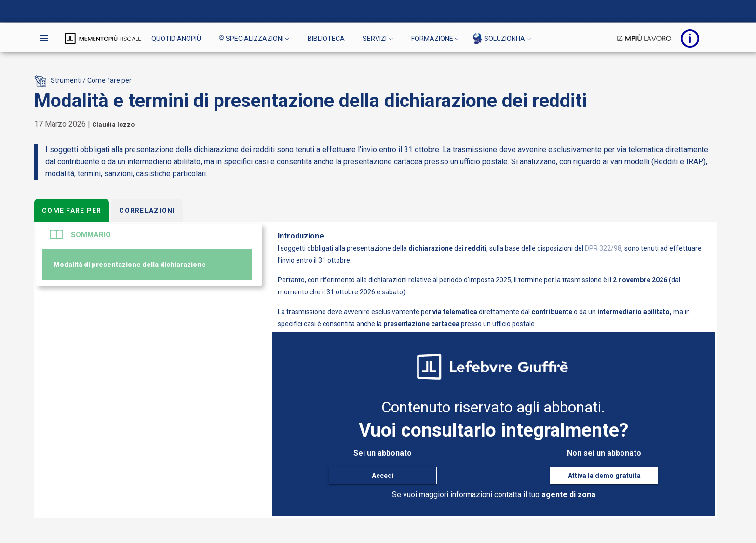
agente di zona (568, 495)
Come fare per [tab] (72, 211)
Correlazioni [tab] (147, 211)
